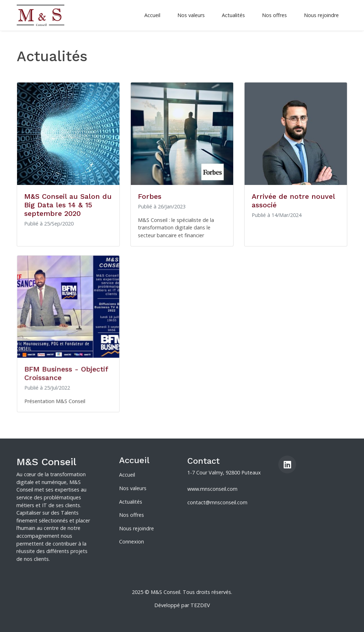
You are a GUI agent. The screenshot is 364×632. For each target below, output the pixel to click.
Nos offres (274, 15)
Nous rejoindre (321, 15)
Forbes (150, 196)
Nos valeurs (191, 15)
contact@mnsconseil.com (217, 504)
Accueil (152, 15)
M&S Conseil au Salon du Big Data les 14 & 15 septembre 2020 (68, 205)
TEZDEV (200, 605)
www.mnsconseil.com (212, 491)
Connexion (132, 540)
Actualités (233, 15)
